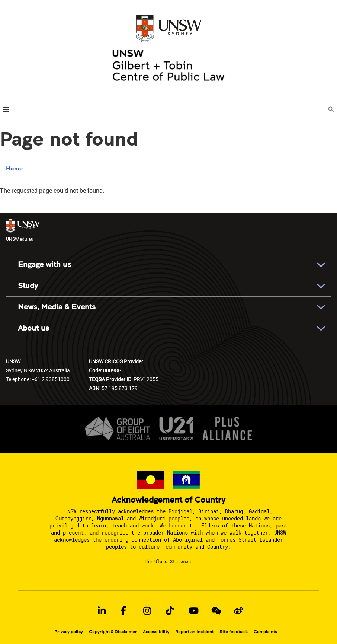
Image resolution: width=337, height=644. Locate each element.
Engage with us (44, 264)
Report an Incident (194, 632)
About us (33, 328)
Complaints (265, 632)
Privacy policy (69, 632)
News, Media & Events (57, 307)
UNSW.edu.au (23, 230)
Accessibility (156, 632)
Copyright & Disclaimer (113, 632)
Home (14, 168)
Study (28, 286)
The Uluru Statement (169, 561)
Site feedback (234, 632)
